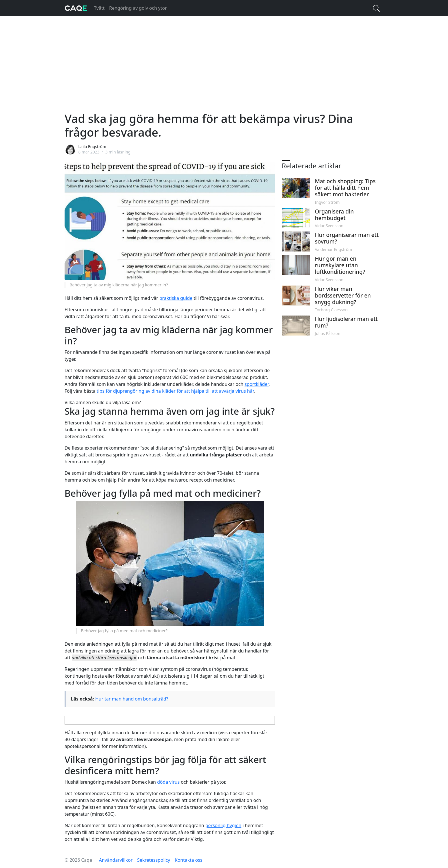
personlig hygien (223, 825)
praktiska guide (176, 298)
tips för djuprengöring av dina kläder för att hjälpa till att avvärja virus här (175, 391)
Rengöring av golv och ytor (138, 8)
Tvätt (99, 8)
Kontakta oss (189, 860)
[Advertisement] (224, 58)
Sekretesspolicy (154, 860)
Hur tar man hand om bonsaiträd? (132, 699)
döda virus (168, 782)
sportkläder (257, 384)
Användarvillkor (116, 860)
